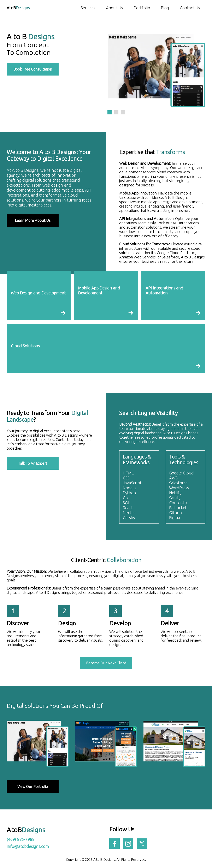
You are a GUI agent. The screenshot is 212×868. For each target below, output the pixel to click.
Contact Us (190, 8)
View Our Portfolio (33, 786)
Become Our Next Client (106, 663)
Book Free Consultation (33, 69)
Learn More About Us (33, 220)
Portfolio (142, 8)
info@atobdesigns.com (28, 846)
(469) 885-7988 (20, 839)
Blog (165, 8)
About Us (114, 8)
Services (88, 8)
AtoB (18, 8)
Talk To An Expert (33, 463)
